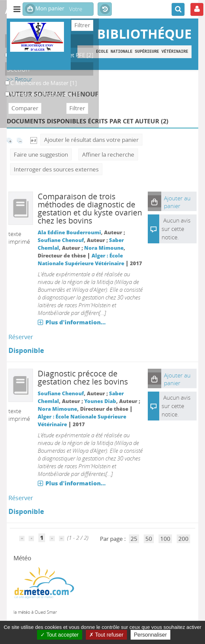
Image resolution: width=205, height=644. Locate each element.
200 (183, 539)
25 (134, 539)
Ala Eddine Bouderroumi (69, 232)
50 (149, 539)
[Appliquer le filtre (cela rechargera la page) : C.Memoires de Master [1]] (44, 83)
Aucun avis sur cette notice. (176, 229)
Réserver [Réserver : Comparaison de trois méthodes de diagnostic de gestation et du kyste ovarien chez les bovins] (21, 337)
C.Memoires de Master (5, 79)
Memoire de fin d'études (5, 90)
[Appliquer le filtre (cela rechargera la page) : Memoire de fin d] (45, 94)
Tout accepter (59, 635)
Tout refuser (106, 635)
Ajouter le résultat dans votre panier (91, 140)
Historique (105, 9)
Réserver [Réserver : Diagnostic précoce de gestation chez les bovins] (21, 498)
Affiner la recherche (108, 154)
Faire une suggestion (41, 154)
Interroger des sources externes (56, 169)
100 (165, 539)
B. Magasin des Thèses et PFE (5, 51)
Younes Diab (100, 401)
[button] (155, 201)
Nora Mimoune (104, 248)
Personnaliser (150, 635)
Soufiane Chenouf (61, 240)
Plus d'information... (76, 322)
